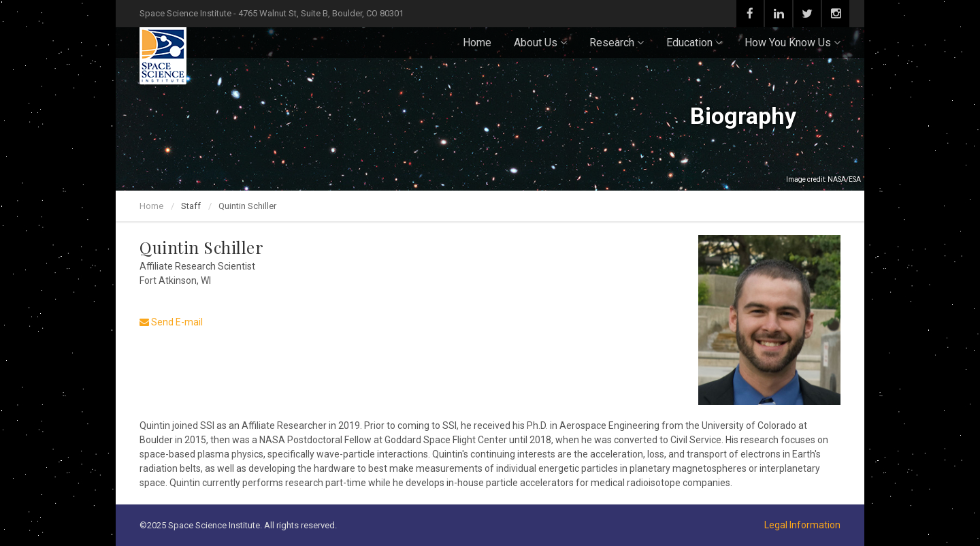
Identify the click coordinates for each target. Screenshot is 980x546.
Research (617, 43)
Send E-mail (171, 322)
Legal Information (802, 525)
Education (694, 43)
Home (477, 43)
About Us (540, 43)
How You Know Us (793, 43)
